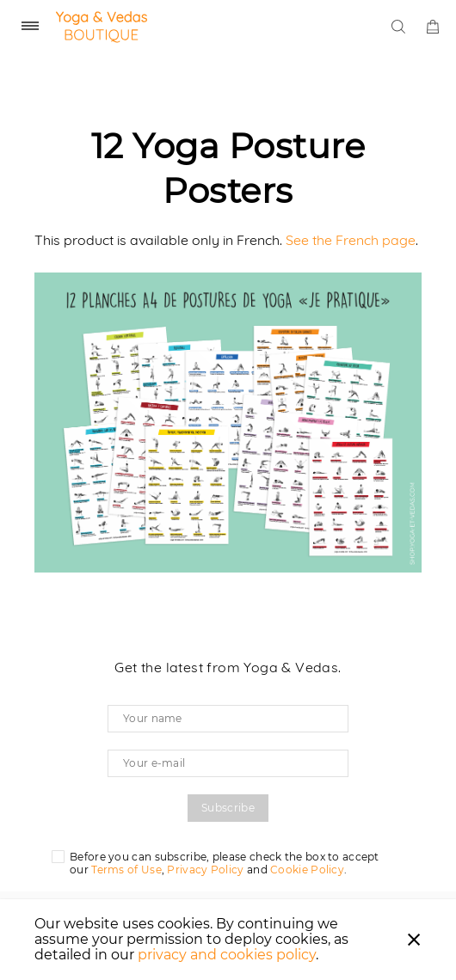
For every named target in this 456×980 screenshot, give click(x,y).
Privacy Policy (205, 870)
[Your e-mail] (228, 763)
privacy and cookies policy (227, 955)
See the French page (351, 240)
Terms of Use (126, 870)
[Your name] (228, 719)
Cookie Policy (307, 870)
